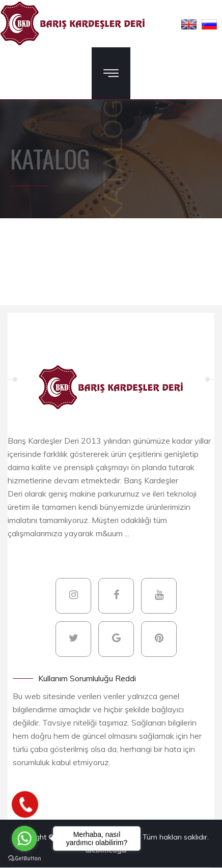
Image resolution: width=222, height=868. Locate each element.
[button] (189, 24)
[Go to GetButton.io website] (24, 858)
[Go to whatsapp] (24, 838)
